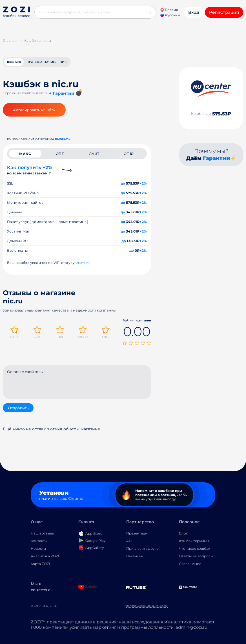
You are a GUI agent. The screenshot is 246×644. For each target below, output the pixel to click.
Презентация (138, 533)
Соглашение (190, 564)
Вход (194, 12)
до (123, 183)
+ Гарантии (62, 93)
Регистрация (224, 12)
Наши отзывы (43, 533)
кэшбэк (14, 62)
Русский (170, 15)
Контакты (39, 541)
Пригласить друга (142, 548)
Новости (38, 548)
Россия (169, 10)
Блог (183, 533)
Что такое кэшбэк (195, 548)
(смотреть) (84, 263)
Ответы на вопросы (196, 556)
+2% (143, 183)
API (129, 541)
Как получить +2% (30, 170)
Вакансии (135, 556)
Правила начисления (46, 62)
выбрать (62, 139)
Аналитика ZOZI (45, 556)
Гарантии (216, 158)
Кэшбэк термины (194, 541)
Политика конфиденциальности (147, 606)
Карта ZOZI (40, 564)
